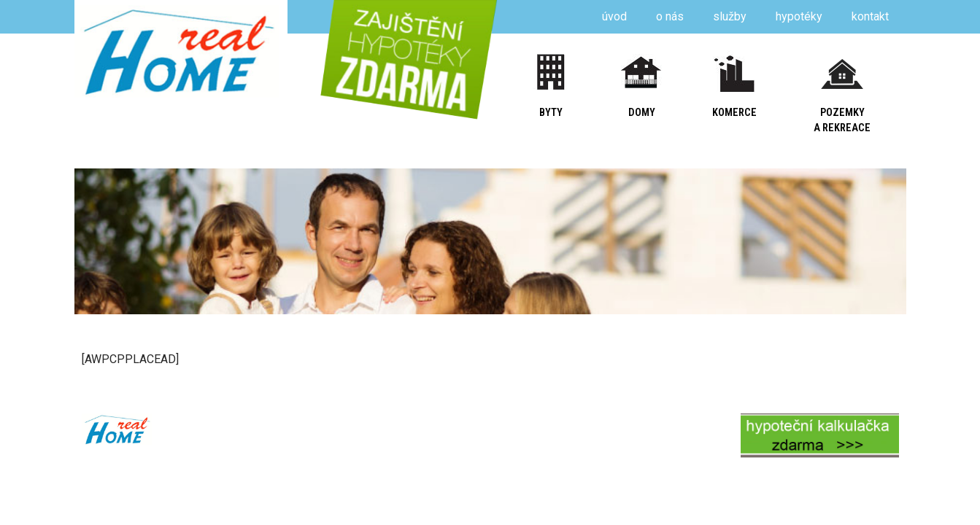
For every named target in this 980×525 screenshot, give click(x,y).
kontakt (870, 16)
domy (642, 113)
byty (551, 113)
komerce (734, 113)
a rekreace (842, 128)
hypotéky (799, 16)
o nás (670, 16)
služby (730, 16)
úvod (614, 16)
